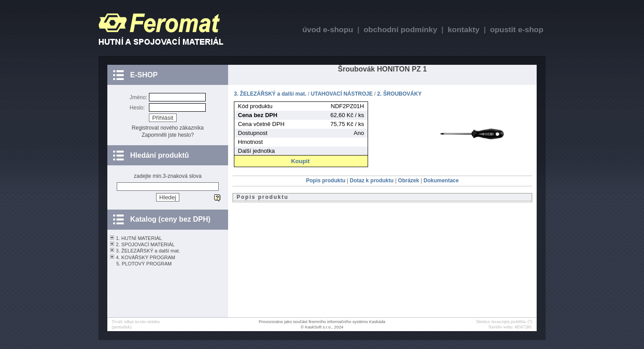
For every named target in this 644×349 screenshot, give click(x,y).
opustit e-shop (517, 29)
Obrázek (409, 181)
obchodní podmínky (400, 29)
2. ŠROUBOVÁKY (399, 94)
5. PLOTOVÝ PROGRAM (144, 264)
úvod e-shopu (328, 29)
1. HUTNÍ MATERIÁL (139, 238)
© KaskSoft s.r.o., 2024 (322, 327)
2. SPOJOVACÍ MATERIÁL (145, 244)
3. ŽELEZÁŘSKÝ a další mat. (148, 251)
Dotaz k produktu (372, 181)
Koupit (301, 161)
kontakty (464, 29)
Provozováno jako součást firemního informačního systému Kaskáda (322, 322)
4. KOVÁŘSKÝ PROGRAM (146, 257)
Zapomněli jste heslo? (168, 135)
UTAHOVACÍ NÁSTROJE (342, 94)
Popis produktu (326, 181)
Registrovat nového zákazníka (168, 128)
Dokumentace (441, 181)
